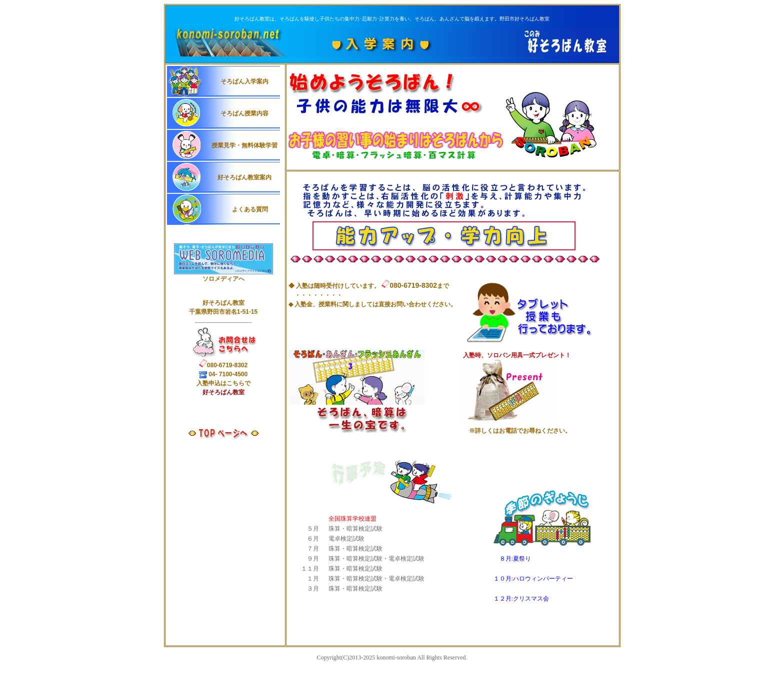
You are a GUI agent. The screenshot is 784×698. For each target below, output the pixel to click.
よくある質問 (249, 209)
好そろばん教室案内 (244, 177)
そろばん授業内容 (244, 113)
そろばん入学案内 (244, 81)
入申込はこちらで (223, 383)
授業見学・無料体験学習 (244, 145)
